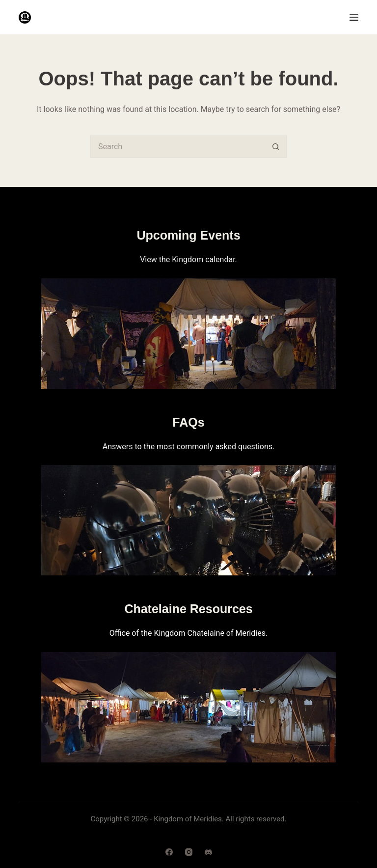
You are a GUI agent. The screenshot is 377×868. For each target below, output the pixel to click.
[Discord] (208, 852)
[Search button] (276, 147)
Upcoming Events (188, 235)
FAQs (188, 422)
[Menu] (354, 17)
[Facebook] (169, 852)
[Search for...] (177, 147)
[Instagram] (189, 852)
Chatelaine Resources (188, 609)
